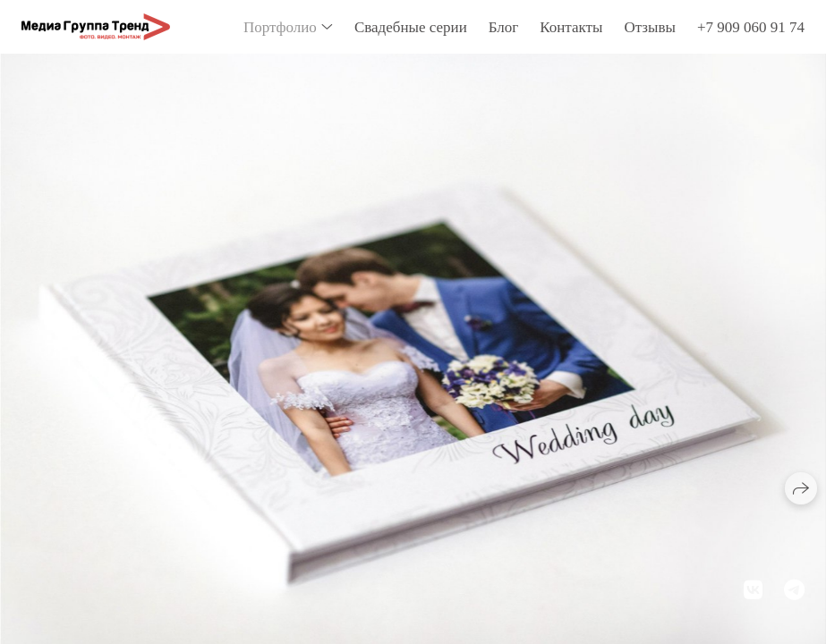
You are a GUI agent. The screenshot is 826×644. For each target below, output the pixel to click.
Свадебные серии (411, 27)
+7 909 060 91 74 (751, 27)
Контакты (571, 27)
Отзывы (650, 27)
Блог (504, 27)
